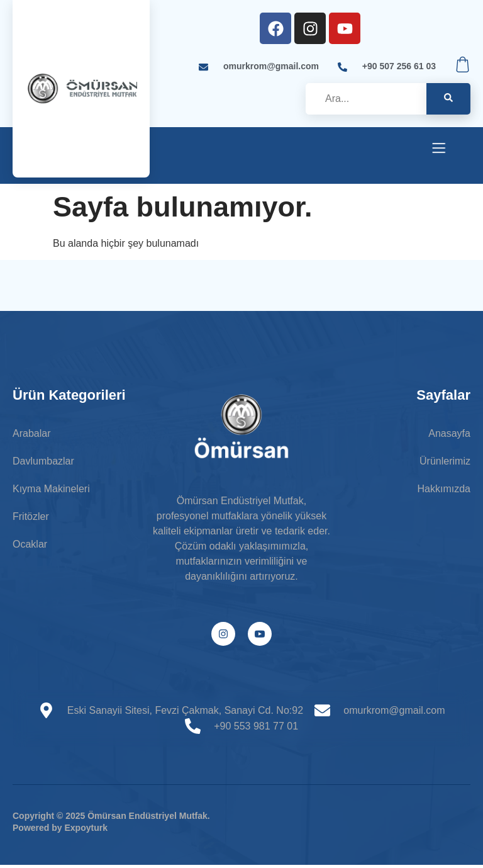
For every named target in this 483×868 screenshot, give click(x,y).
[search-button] (448, 99)
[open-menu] (439, 149)
